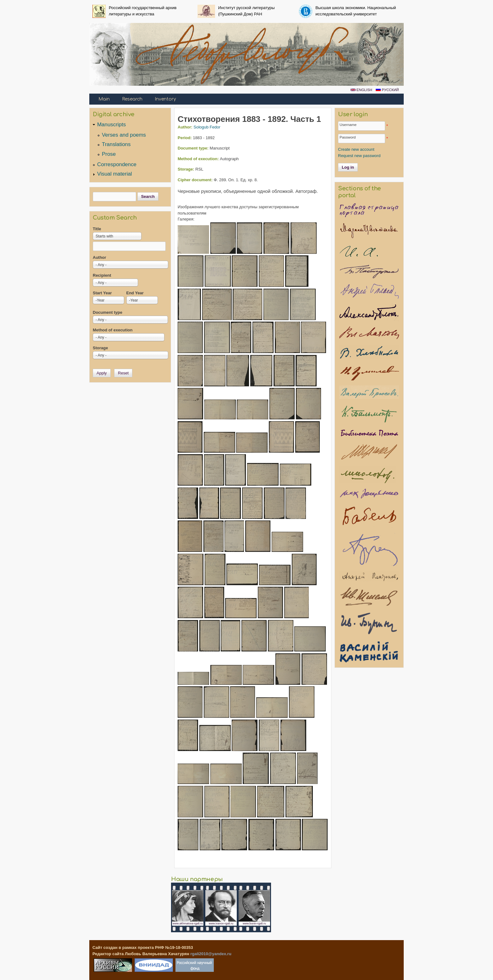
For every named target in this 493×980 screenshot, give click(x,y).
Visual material (115, 174)
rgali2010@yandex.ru (211, 954)
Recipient (102, 275)
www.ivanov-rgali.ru (221, 923)
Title (97, 229)
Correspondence (117, 164)
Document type (108, 312)
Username (348, 125)
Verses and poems (124, 135)
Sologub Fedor (207, 127)
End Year (135, 293)
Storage (100, 348)
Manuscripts (111, 125)
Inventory (165, 99)
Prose (109, 154)
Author (100, 257)
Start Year (102, 293)
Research (132, 99)
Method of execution (113, 330)
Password (348, 137)
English (361, 90)
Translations (116, 144)
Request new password (359, 156)
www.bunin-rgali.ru (254, 923)
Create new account (356, 149)
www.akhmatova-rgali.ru (188, 923)
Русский (387, 90)
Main (104, 99)
